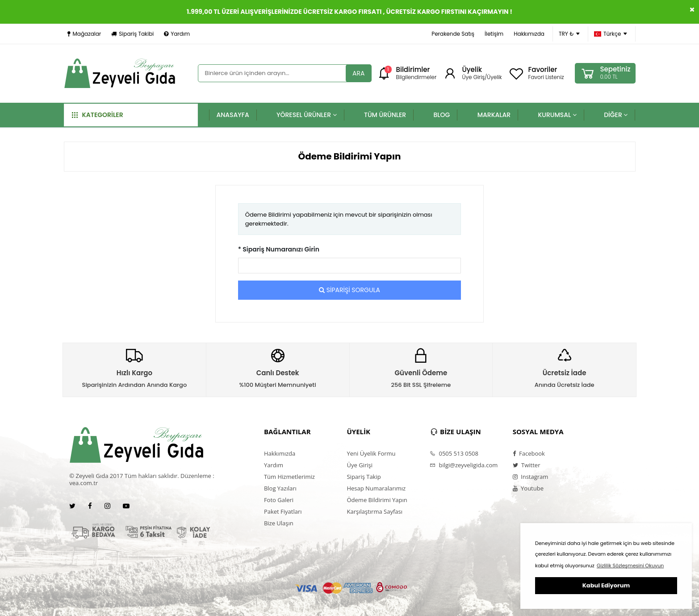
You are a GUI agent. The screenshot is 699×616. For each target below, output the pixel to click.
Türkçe (611, 34)
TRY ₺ (569, 34)
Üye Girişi (359, 465)
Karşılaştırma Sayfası (374, 511)
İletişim (494, 34)
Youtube (528, 488)
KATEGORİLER (98, 115)
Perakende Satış (453, 34)
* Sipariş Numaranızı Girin (279, 249)
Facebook (529, 453)
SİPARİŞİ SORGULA (349, 290)
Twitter (527, 465)
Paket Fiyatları (283, 511)
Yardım (177, 34)
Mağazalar (84, 34)
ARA (358, 73)
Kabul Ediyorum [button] (606, 585)
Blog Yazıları (280, 488)
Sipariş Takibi (132, 34)
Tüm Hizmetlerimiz (289, 477)
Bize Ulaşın (279, 523)
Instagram (531, 477)
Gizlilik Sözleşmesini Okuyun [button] (630, 566)
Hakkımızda (529, 34)
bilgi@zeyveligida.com (464, 465)
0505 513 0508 (454, 453)
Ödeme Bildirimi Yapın (377, 500)
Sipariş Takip (364, 477)
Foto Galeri (279, 500)
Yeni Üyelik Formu (371, 453)
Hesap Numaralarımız (376, 488)
